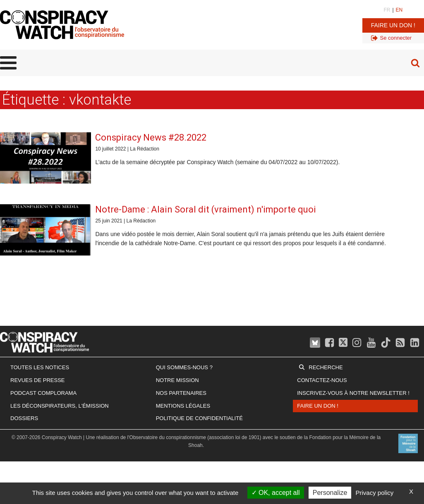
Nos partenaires (181, 393)
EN (399, 10)
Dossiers (24, 418)
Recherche (326, 367)
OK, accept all (276, 493)
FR (387, 10)
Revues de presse (38, 380)
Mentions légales (183, 406)
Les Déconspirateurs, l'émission (60, 406)
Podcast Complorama (43, 393)
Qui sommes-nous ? (184, 367)
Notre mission (177, 380)
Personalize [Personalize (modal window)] (330, 493)
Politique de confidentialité (199, 418)
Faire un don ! (393, 25)
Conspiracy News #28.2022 (151, 137)
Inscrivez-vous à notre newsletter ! (353, 393)
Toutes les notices (40, 367)
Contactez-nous (322, 380)
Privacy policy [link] (375, 493)
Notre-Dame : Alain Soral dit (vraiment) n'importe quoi (206, 209)
